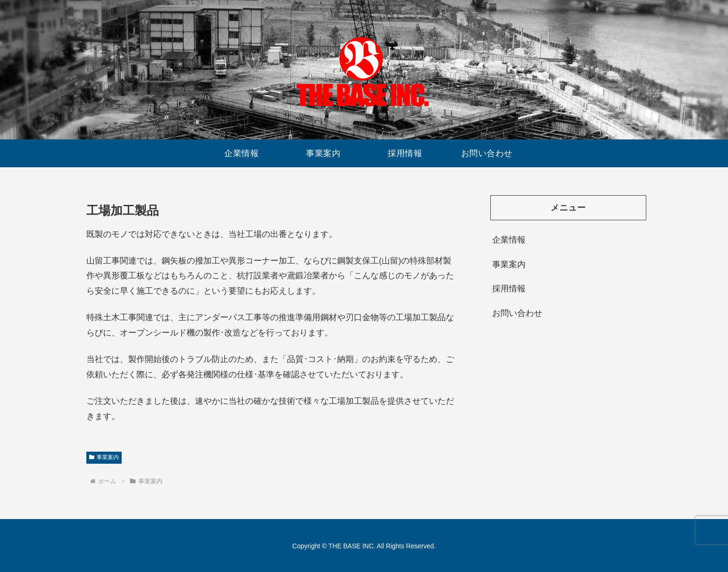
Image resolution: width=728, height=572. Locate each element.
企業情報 (509, 240)
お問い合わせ (517, 313)
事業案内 (104, 457)
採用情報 (509, 289)
